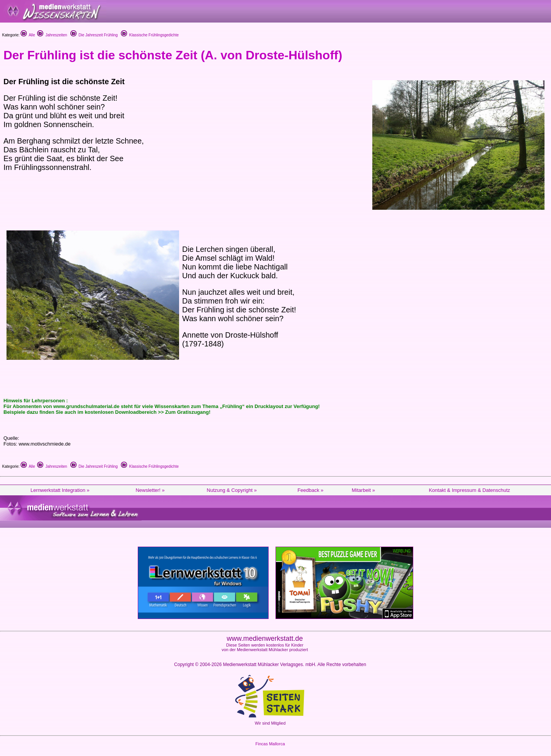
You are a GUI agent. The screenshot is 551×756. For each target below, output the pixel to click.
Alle (28, 35)
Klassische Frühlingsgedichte (150, 35)
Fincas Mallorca (270, 744)
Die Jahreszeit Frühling (94, 35)
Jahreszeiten (52, 35)
